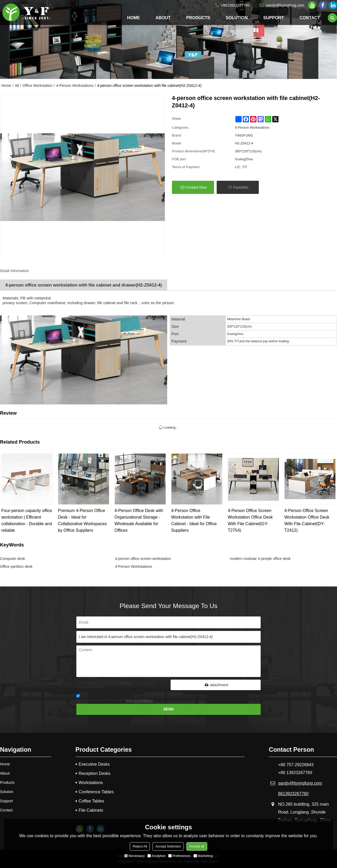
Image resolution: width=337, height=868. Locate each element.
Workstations (91, 783)
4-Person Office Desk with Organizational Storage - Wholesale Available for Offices (139, 520)
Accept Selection (168, 846)
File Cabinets (91, 810)
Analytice (157, 856)
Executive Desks (94, 764)
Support (274, 18)
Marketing (203, 856)
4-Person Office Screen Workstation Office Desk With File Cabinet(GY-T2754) (250, 520)
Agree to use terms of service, (115, 699)
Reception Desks (95, 773)
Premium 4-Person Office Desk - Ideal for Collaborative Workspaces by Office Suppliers (82, 520)
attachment (216, 685)
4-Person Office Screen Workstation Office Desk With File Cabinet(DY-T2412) (307, 520)
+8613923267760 (235, 5)
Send (168, 709)
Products (198, 18)
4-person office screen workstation (143, 559)
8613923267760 (293, 794)
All (17, 86)
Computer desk (13, 559)
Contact (310, 18)
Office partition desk (16, 566)
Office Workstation (38, 86)
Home (134, 18)
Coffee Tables (91, 801)
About (163, 18)
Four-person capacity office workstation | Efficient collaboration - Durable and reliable (27, 520)
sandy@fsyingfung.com (285, 5)
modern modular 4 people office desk (260, 559)
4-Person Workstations (75, 86)
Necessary (134, 856)
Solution (237, 18)
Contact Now (196, 187)
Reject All (140, 846)
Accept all (197, 846)
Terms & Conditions (139, 701)
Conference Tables (96, 792)
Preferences (180, 856)
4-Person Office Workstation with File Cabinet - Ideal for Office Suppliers (194, 520)
